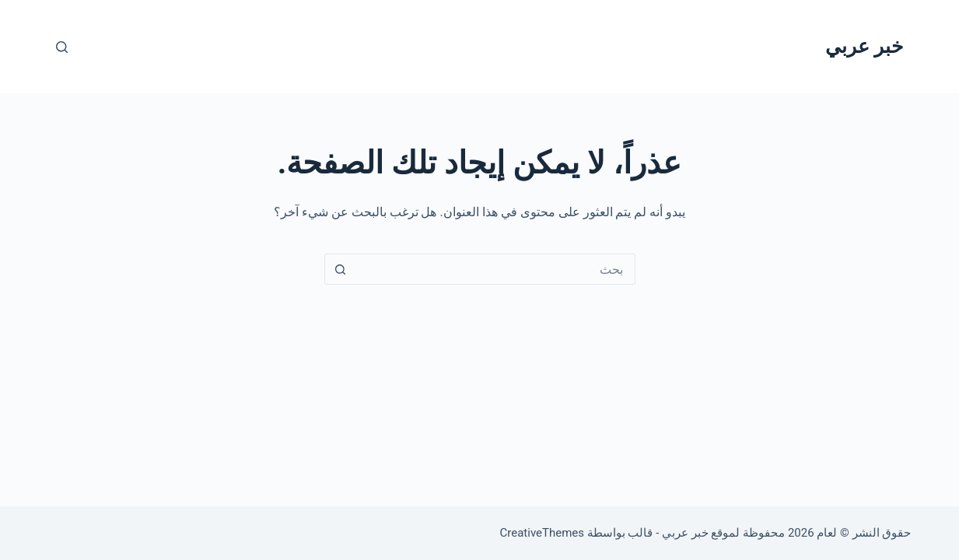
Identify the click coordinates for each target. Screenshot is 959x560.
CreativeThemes (542, 533)
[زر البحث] (341, 269)
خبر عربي (864, 46)
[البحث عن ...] (495, 269)
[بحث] (62, 47)
